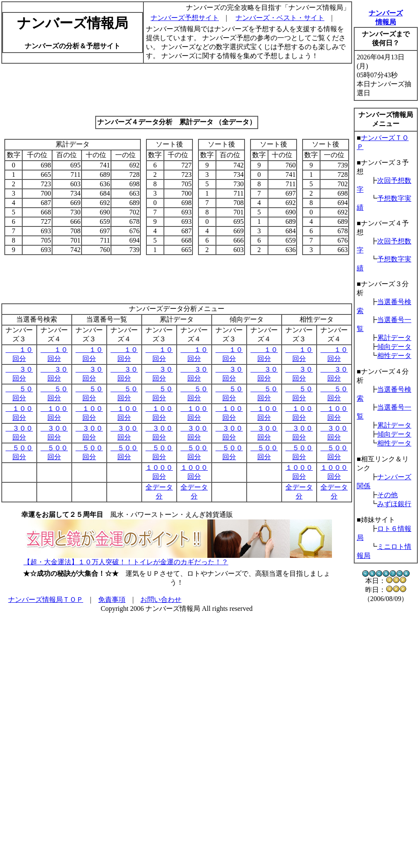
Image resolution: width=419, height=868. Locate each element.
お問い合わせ (161, 600)
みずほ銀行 (394, 504)
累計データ (394, 338)
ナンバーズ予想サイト (185, 18)
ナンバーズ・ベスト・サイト (280, 18)
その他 (387, 495)
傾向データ (394, 347)
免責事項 (112, 600)
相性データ (394, 356)
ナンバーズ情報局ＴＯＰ (46, 600)
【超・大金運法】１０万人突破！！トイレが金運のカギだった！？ (126, 562)
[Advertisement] (177, 90)
